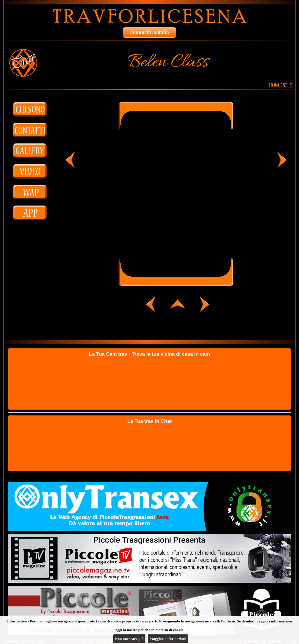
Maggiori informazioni (168, 639)
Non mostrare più (129, 639)
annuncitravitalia (149, 32)
